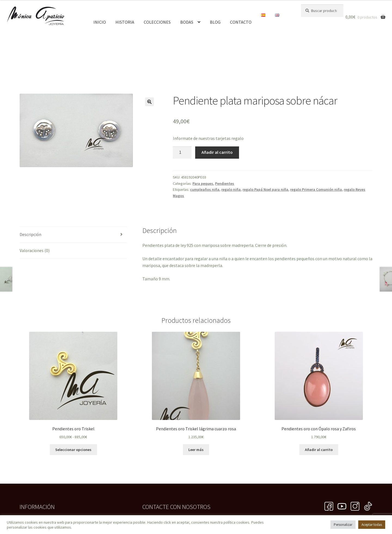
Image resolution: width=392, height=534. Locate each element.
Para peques (203, 183)
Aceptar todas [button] (372, 525)
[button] (149, 102)
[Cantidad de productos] (182, 153)
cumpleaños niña (205, 189)
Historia (125, 22)
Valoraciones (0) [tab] (35, 250)
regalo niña (231, 189)
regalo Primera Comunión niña (316, 189)
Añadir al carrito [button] (319, 450)
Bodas (187, 22)
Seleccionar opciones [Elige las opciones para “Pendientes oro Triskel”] (73, 450)
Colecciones (157, 22)
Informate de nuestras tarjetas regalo (208, 138)
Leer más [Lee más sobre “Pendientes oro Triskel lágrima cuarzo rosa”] (196, 450)
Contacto (241, 22)
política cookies (236, 522)
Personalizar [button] (343, 525)
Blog (215, 22)
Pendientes (225, 183)
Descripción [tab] (30, 234)
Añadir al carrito (217, 152)
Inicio (100, 22)
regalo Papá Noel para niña (265, 189)
